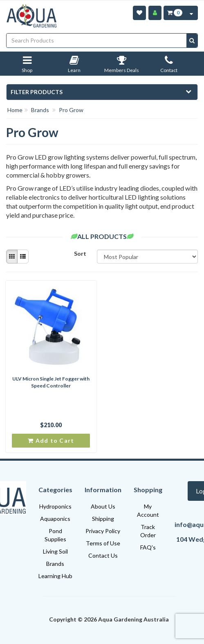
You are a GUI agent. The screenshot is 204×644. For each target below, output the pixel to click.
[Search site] (192, 41)
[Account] (155, 13)
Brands (55, 564)
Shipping (103, 519)
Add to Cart (51, 440)
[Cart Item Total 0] (174, 13)
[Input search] (97, 41)
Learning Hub (55, 576)
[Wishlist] (139, 13)
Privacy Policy (103, 531)
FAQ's (148, 547)
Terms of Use (103, 543)
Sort (80, 253)
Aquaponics (55, 519)
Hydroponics (55, 506)
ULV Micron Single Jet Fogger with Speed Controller (51, 382)
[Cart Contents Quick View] (191, 13)
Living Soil (55, 551)
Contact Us (103, 555)
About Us (103, 506)
